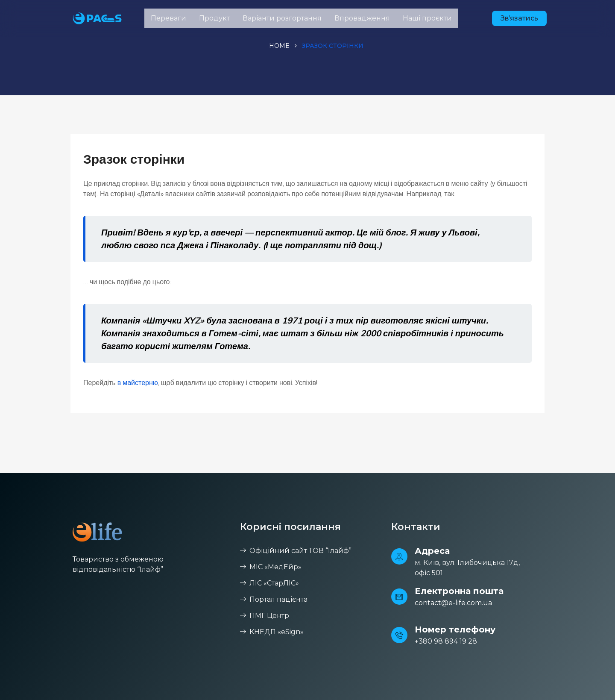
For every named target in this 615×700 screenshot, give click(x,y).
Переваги (168, 18)
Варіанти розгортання (282, 18)
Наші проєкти (427, 18)
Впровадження (362, 18)
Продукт (214, 18)
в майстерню (138, 382)
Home (279, 46)
